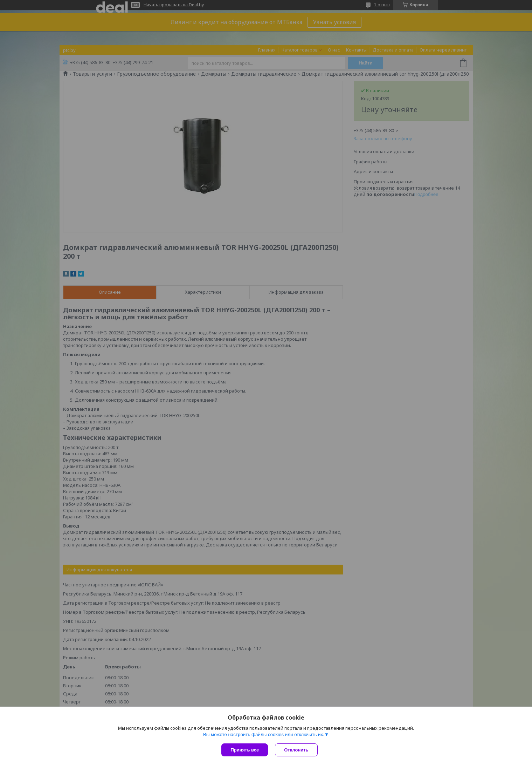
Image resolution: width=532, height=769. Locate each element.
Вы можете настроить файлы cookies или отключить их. (264, 734)
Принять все (245, 750)
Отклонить (296, 750)
